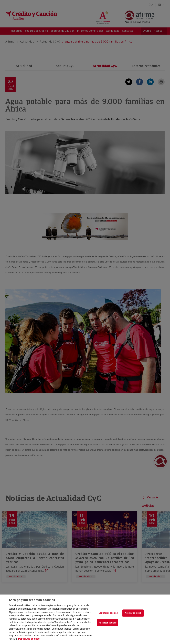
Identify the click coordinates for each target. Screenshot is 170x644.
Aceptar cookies (133, 613)
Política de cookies (29, 639)
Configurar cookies (108, 613)
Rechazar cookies (108, 623)
